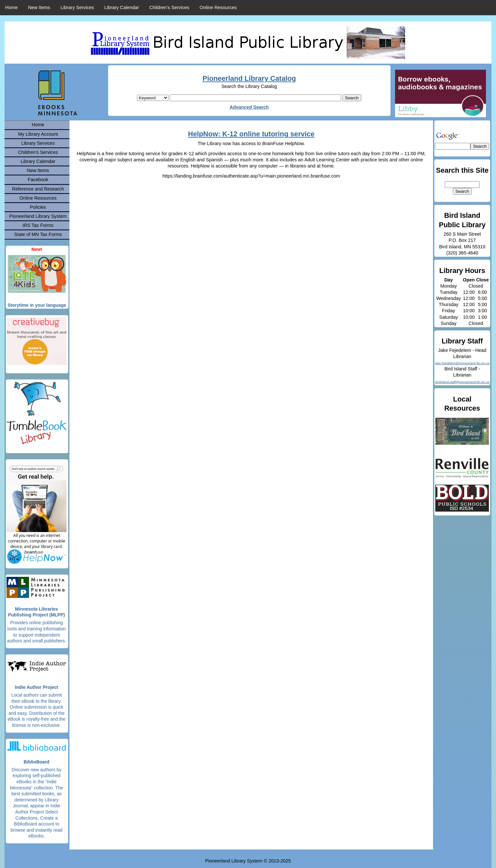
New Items (39, 7)
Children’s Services (169, 7)
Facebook (38, 180)
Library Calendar (122, 7)
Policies (38, 207)
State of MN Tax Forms (38, 234)
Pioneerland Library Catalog (249, 78)
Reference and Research (38, 189)
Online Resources (218, 7)
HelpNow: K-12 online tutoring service (251, 134)
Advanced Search (249, 107)
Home (11, 7)
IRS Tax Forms (38, 225)
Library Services (77, 7)
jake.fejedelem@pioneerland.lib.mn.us (462, 363)
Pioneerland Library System (38, 216)
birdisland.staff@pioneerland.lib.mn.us (462, 382)
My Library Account (38, 134)
